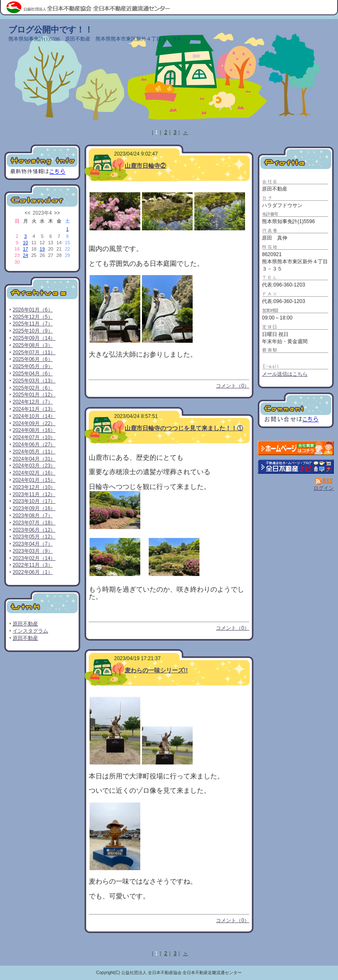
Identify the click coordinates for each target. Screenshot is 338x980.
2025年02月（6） (33, 388)
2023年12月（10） (34, 487)
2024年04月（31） (34, 459)
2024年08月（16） (34, 430)
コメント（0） (233, 386)
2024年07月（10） (34, 437)
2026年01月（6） (33, 310)
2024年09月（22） (34, 423)
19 (42, 249)
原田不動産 (25, 624)
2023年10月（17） (34, 501)
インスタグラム (30, 631)
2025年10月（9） (33, 331)
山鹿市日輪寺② (145, 166)
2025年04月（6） (33, 374)
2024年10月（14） (34, 416)
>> (57, 213)
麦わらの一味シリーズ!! (156, 670)
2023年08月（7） (33, 516)
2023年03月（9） (33, 551)
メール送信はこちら (285, 374)
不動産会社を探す (296, 467)
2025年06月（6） (33, 359)
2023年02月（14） (34, 558)
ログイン (324, 488)
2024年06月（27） (34, 445)
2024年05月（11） (34, 452)
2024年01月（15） (34, 480)
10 (25, 243)
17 (25, 249)
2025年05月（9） (33, 366)
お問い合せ (296, 410)
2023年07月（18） (34, 523)
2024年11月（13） (34, 409)
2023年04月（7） (33, 544)
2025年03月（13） (34, 381)
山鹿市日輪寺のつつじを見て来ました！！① (184, 428)
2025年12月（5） (33, 317)
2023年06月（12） (34, 530)
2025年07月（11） (34, 352)
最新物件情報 (42, 162)
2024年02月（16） (34, 473)
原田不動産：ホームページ (296, 448)
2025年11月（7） (33, 324)
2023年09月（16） (34, 508)
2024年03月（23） (34, 466)
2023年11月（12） (34, 494)
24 (25, 255)
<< (27, 213)
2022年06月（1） (33, 572)
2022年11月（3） (33, 565)
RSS (324, 481)
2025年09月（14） (34, 338)
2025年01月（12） (34, 395)
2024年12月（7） (33, 402)
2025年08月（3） (33, 345)
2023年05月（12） (34, 537)
